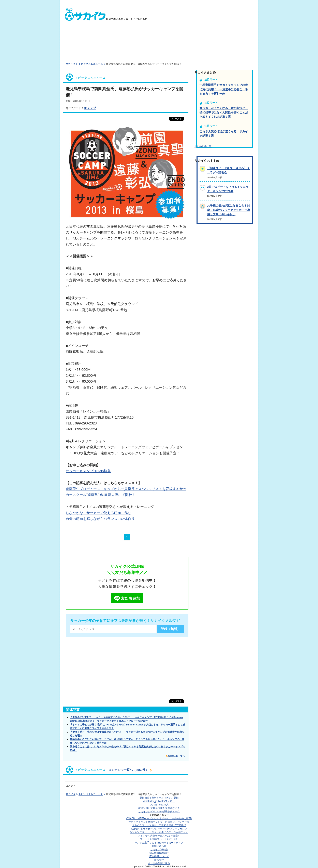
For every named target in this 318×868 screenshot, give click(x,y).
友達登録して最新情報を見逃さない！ (159, 808)
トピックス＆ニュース (91, 64)
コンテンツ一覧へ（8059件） (128, 770)
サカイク (71, 64)
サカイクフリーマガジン (159, 825)
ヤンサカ (159, 843)
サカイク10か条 (159, 850)
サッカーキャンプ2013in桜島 (88, 471)
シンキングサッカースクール (159, 832)
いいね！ (159, 805)
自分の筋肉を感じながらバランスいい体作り (100, 519)
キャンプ (90, 108)
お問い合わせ (159, 846)
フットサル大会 (159, 836)
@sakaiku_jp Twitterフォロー (159, 801)
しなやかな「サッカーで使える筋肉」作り (98, 513)
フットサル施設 (159, 839)
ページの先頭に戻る (159, 863)
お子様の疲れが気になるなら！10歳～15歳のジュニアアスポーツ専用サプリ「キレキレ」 (229, 210)
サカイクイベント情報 (159, 822)
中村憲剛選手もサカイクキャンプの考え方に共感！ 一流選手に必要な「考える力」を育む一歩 (224, 89)
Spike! (159, 829)
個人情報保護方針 (159, 853)
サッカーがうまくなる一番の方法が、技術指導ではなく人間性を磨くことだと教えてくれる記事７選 (224, 112)
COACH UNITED (159, 818)
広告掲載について (159, 856)
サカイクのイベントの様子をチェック (159, 812)
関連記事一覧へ (177, 756)
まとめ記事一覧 (203, 146)
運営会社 (159, 860)
